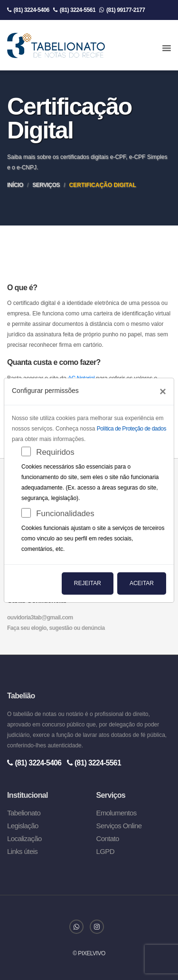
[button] (167, 49)
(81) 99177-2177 (122, 10)
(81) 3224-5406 (28, 10)
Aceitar (142, 583)
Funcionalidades (65, 514)
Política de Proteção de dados (131, 429)
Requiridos (55, 452)
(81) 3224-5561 (74, 10)
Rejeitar (88, 583)
